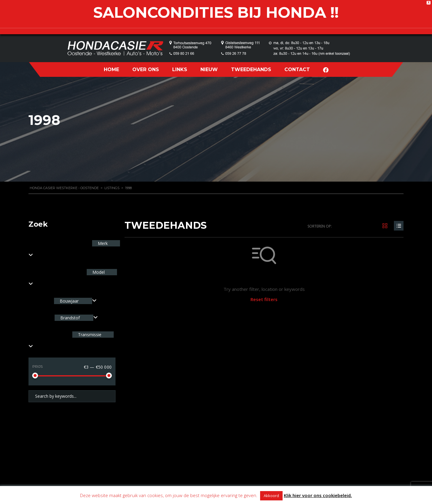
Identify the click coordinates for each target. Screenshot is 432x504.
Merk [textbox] (102, 243)
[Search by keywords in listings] (72, 396)
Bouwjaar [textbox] (69, 301)
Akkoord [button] (271, 496)
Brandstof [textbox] (70, 318)
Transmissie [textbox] (89, 335)
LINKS (180, 69)
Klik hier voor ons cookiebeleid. (318, 495)
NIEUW (209, 69)
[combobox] (75, 301)
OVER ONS (146, 69)
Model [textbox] (98, 272)
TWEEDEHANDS (251, 69)
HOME (111, 69)
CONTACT (297, 69)
